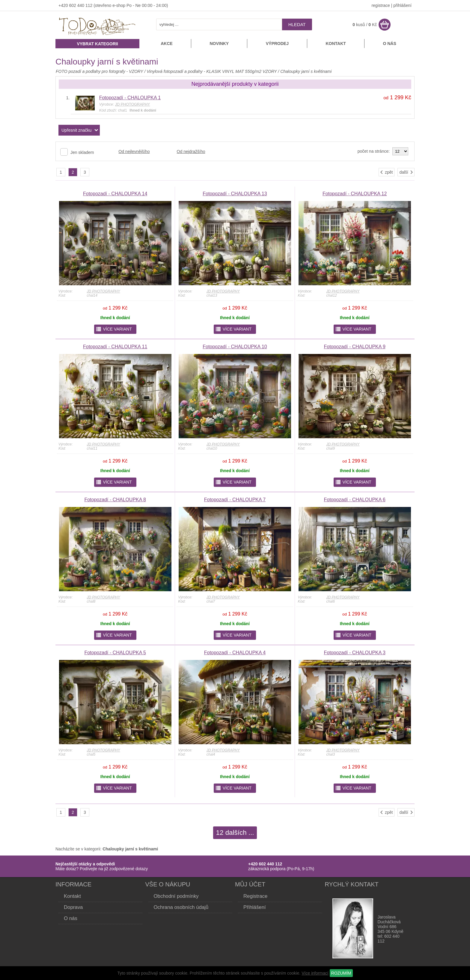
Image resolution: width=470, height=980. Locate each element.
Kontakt (336, 43)
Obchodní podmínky (176, 896)
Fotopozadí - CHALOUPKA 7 (235, 500)
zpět (386, 172)
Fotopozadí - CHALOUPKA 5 (115, 653)
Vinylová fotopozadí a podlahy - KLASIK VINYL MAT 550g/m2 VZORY (212, 71)
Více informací (315, 973)
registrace (381, 5)
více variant (114, 329)
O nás (389, 43)
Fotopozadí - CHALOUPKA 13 (235, 194)
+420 (64, 5)
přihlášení (402, 5)
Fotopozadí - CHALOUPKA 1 (130, 98)
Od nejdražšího (191, 151)
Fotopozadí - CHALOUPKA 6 (354, 500)
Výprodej (277, 43)
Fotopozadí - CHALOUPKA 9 (354, 347)
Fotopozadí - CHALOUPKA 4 (235, 653)
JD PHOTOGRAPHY (104, 291)
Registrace (255, 896)
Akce (167, 43)
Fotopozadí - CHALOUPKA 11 (115, 347)
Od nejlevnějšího (134, 151)
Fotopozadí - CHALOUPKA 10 (235, 347)
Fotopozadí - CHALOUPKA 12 (355, 194)
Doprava (73, 907)
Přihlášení (255, 907)
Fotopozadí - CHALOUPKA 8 (115, 500)
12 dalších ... (235, 833)
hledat (297, 24)
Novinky (219, 43)
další (406, 172)
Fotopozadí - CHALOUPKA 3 (354, 653)
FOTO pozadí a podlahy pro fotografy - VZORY (100, 71)
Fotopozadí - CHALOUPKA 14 (115, 194)
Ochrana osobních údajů (181, 907)
